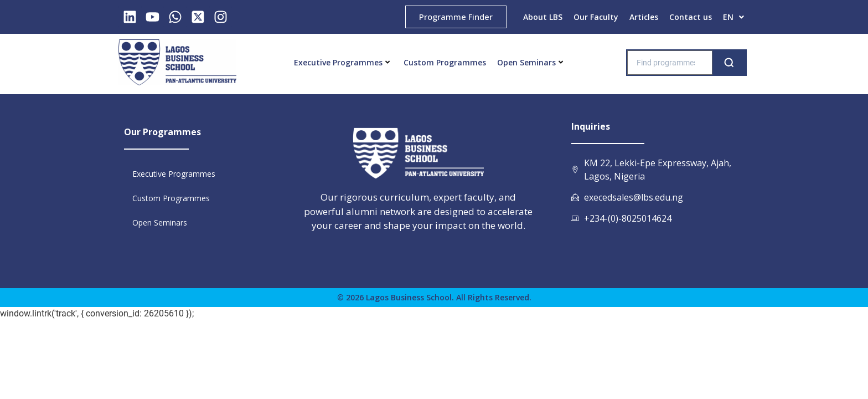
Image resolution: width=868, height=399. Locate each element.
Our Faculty (596, 17)
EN (733, 17)
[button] (733, 17)
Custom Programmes (445, 62)
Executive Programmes (342, 62)
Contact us (691, 17)
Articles (644, 17)
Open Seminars (530, 62)
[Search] (729, 63)
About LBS (543, 17)
